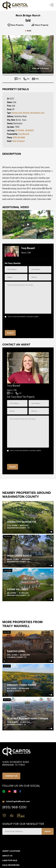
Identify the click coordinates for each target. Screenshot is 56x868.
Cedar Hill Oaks (18, 589)
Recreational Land (37, 113)
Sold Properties (11, 865)
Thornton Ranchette (22, 522)
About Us (7, 856)
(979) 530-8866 (19, 137)
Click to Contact (19, 141)
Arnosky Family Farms (22, 685)
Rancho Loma (16, 651)
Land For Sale (10, 860)
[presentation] (23, 323)
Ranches (26, 113)
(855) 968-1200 (14, 807)
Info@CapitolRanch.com (18, 801)
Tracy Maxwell (24, 134)
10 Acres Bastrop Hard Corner (28, 718)
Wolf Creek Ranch (19, 556)
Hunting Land (17, 113)
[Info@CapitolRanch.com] (3, 801)
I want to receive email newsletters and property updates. (23, 316)
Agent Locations (11, 851)
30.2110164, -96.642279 (24, 130)
